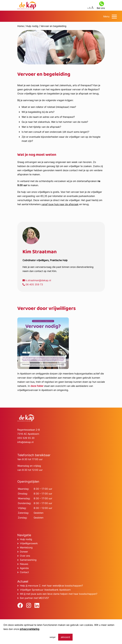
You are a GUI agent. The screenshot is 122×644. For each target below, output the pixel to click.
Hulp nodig (32, 26)
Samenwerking (28, 560)
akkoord (65, 637)
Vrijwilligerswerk (29, 543)
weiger (53, 637)
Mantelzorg (26, 547)
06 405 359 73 (33, 284)
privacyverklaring (30, 629)
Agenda (24, 568)
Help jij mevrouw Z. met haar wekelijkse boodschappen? (51, 586)
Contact (24, 572)
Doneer (24, 552)
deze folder (37, 386)
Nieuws (24, 564)
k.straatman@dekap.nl (37, 280)
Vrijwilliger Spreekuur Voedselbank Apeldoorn (45, 590)
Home (21, 26)
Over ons (25, 556)
